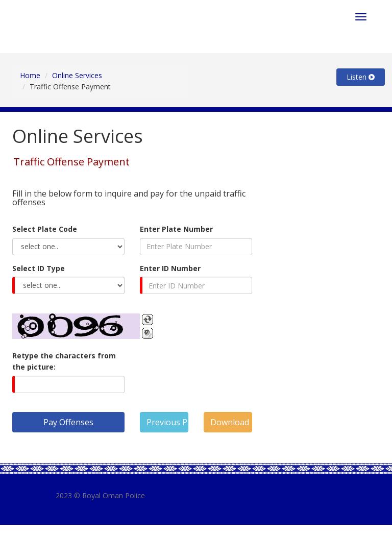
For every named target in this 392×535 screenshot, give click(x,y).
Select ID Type (39, 268)
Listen (361, 77)
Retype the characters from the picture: (64, 361)
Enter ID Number (170, 268)
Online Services (77, 75)
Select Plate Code (45, 229)
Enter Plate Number (176, 229)
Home (30, 75)
